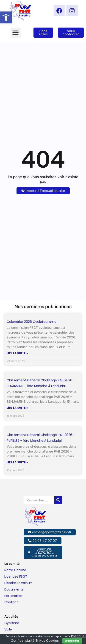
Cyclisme (12, 623)
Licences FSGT (16, 577)
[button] (6, 17)
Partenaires (13, 596)
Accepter (72, 641)
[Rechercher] (58, 500)
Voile (8, 629)
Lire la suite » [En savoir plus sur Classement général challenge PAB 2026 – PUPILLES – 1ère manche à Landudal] (17, 462)
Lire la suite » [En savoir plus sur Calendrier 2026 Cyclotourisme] (17, 353)
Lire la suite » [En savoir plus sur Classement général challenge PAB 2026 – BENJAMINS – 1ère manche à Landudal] (17, 408)
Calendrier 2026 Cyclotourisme (32, 322)
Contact (11, 602)
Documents (14, 589)
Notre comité (15, 570)
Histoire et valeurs (18, 583)
